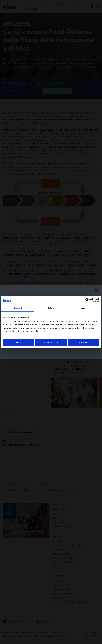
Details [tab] (51, 308)
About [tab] (84, 308)
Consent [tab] (18, 308)
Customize (51, 342)
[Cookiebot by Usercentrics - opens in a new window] (87, 300)
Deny (19, 342)
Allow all (83, 342)
